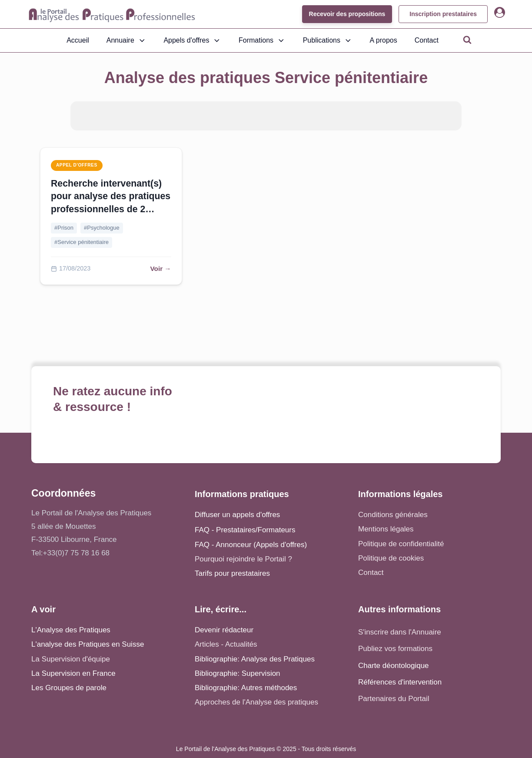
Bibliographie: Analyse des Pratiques (255, 659)
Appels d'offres (192, 40)
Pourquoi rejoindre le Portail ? (243, 559)
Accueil (78, 40)
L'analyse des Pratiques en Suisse (88, 644)
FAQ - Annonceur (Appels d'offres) (251, 545)
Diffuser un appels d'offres (237, 515)
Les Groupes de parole (69, 688)
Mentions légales (386, 529)
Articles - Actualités (226, 644)
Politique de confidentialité (401, 544)
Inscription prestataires (443, 14)
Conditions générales (393, 515)
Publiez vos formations (395, 649)
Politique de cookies (391, 558)
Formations (262, 40)
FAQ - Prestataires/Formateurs (245, 530)
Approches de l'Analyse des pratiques (256, 702)
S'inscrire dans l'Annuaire (400, 632)
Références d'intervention (400, 682)
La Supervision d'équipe (71, 659)
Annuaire (126, 40)
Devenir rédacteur (224, 630)
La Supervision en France (73, 673)
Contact (427, 40)
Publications (328, 40)
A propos (384, 40)
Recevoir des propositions (347, 14)
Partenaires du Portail (395, 699)
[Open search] (467, 40)
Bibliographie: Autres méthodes (246, 688)
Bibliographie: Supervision (238, 673)
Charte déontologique (394, 666)
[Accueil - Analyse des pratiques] (112, 14)
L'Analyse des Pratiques (71, 630)
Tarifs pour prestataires (232, 573)
